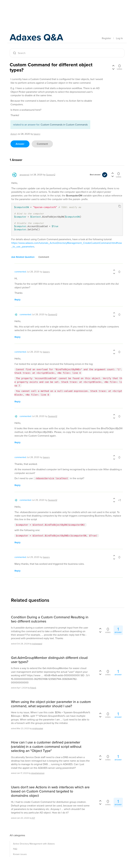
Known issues (20, 854)
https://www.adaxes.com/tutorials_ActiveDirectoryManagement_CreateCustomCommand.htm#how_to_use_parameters (67, 245)
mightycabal (38, 728)
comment (42, 144)
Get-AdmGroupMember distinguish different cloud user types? (49, 660)
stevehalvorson (38, 773)
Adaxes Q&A (37, 37)
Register (106, 38)
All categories (17, 835)
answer (20, 144)
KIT (34, 818)
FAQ (15, 849)
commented (20, 272)
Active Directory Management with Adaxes (34, 844)
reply (18, 300)
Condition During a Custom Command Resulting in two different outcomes (50, 619)
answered (24, 175)
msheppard (37, 644)
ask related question (23, 257)
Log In (119, 38)
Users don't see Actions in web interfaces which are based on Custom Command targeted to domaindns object (50, 791)
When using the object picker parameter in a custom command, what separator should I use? (51, 704)
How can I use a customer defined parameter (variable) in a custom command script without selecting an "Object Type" (46, 747)
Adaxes (25, 9)
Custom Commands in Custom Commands (64, 125)
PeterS (33, 688)
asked (14, 134)
